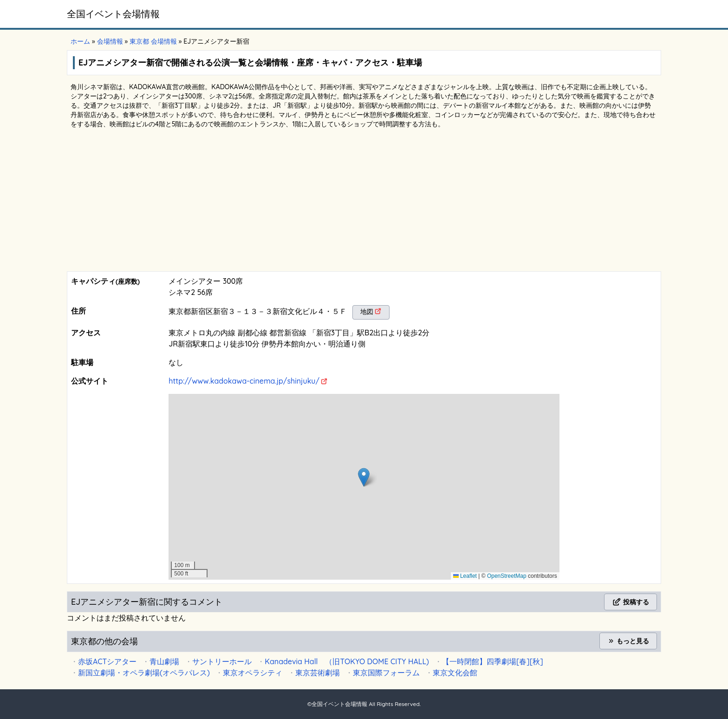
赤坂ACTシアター (107, 661)
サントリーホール (222, 661)
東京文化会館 (455, 673)
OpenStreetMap (507, 576)
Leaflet (465, 576)
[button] (364, 477)
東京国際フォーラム (386, 673)
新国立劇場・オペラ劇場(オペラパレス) (144, 673)
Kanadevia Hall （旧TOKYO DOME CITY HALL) (347, 661)
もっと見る (628, 641)
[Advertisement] (364, 202)
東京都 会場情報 (153, 41)
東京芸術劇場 (318, 673)
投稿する (630, 602)
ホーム (80, 41)
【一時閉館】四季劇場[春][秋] (493, 661)
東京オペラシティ (253, 673)
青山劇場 (164, 661)
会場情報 (110, 41)
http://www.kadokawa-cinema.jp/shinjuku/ (244, 381)
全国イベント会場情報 (113, 14)
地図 (367, 312)
